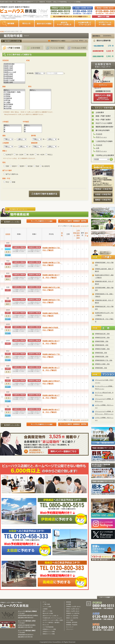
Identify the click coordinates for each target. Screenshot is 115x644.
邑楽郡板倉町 (14, 76)
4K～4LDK (40, 155)
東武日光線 (14, 106)
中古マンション (101, 137)
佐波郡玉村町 (14, 74)
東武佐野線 (14, 108)
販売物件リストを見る (12, 41)
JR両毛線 (14, 100)
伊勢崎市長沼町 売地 (102, 356)
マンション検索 (47, 607)
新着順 (8, 234)
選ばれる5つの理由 (44, 23)
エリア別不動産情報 (48, 627)
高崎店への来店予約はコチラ (103, 200)
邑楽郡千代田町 (14, 80)
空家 (6, 166)
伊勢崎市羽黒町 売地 (102, 341)
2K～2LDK (19, 155)
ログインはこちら (103, 85)
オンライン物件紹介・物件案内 (51, 622)
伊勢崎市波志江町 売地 (102, 334)
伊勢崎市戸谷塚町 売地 (102, 349)
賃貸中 (21, 166)
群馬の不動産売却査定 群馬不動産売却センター (103, 454)
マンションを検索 (55, 48)
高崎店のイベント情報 (49, 634)
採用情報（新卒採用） (72, 622)
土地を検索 (33, 48)
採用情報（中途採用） (72, 625)
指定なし (14, 90)
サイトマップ (70, 627)
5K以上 (49, 155)
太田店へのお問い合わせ (73, 609)
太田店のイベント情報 (49, 632)
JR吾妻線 (14, 96)
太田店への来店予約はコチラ (103, 194)
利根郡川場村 (14, 68)
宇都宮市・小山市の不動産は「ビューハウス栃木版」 (103, 470)
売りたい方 (27, 23)
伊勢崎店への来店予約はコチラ (103, 189)
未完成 (29, 166)
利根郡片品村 (14, 66)
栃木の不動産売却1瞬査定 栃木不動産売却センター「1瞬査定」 (103, 487)
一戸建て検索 (46, 604)
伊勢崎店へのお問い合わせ (73, 607)
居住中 (13, 166)
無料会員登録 (103, 17)
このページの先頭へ (106, 597)
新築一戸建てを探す (103, 116)
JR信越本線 (14, 98)
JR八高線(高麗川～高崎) (14, 92)
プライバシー (70, 629)
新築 (13, 182)
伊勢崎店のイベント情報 (49, 629)
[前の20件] (76, 226)
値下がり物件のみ (11, 174)
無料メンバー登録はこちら (63, 452)
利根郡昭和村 (14, 70)
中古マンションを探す (103, 123)
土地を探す (103, 113)
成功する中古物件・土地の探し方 (103, 224)
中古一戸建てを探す (103, 120)
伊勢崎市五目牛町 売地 (102, 337)
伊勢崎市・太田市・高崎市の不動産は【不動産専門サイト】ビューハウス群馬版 (17, 10)
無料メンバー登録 (47, 611)
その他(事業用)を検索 (77, 48)
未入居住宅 (45, 166)
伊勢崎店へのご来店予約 (73, 613)
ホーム (44, 602)
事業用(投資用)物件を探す (103, 127)
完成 (36, 166)
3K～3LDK (29, 155)
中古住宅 (99, 134)
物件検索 (9, 23)
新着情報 (69, 602)
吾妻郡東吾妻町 (14, 64)
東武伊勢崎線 (14, 104)
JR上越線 (14, 102)
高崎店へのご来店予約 (72, 618)
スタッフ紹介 (103, 239)
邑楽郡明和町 (14, 78)
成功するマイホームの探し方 (64, 23)
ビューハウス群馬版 (15, 605)
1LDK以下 (8, 155)
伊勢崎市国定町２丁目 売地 (104, 360)
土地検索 (45, 609)
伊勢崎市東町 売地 (101, 368)
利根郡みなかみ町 (14, 72)
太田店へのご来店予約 (72, 616)
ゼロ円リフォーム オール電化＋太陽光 (105, 23)
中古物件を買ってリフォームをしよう (85, 23)
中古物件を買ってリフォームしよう (52, 618)
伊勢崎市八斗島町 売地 (102, 364)
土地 (98, 148)
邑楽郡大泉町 (14, 82)
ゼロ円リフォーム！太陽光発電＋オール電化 (103, 212)
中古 (6, 182)
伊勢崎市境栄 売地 (101, 353)
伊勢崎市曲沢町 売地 (102, 345)
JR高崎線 (14, 94)
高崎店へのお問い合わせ (73, 611)
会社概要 (69, 604)
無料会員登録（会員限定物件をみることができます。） (103, 97)
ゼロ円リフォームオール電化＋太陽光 (53, 620)
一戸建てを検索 (12, 48)
